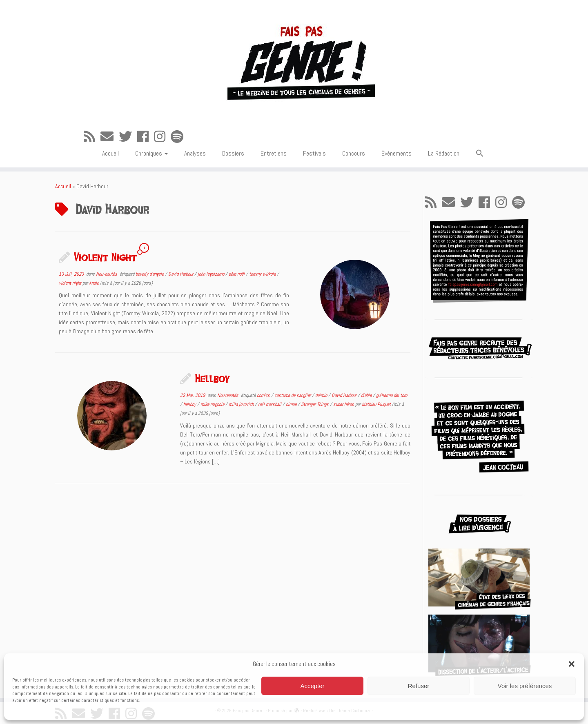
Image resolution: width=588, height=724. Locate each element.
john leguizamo (212, 274)
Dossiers (233, 153)
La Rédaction (444, 153)
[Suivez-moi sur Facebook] (146, 137)
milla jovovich (242, 404)
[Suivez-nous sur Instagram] (162, 137)
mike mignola (213, 404)
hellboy (190, 404)
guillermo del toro (392, 395)
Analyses (195, 153)
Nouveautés (107, 274)
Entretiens (274, 153)
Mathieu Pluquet (376, 404)
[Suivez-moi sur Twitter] (128, 137)
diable (367, 395)
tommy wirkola (263, 274)
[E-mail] (110, 137)
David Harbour (181, 274)
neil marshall (270, 404)
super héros (344, 404)
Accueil (110, 153)
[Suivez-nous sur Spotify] (180, 137)
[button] (572, 664)
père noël (237, 274)
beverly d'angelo (150, 274)
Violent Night (105, 257)
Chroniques (151, 153)
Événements (396, 153)
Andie (94, 283)
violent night (71, 283)
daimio (322, 395)
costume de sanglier (293, 395)
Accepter (312, 686)
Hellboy (213, 378)
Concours (354, 153)
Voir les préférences (525, 686)
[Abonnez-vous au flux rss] (92, 137)
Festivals (314, 153)
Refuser (419, 686)
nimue (292, 404)
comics (264, 395)
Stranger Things (315, 404)
